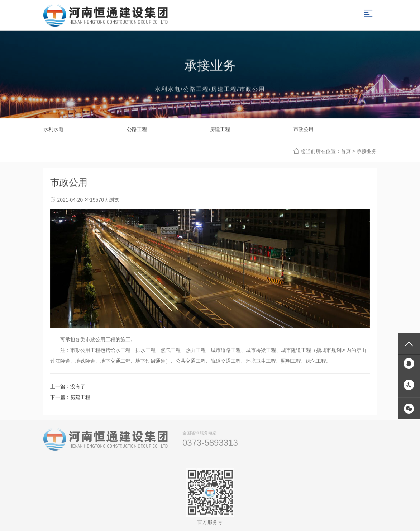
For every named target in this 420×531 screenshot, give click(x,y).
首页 (346, 151)
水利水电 (53, 129)
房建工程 (220, 129)
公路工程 (137, 129)
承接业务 (367, 151)
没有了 (78, 386)
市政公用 (304, 129)
